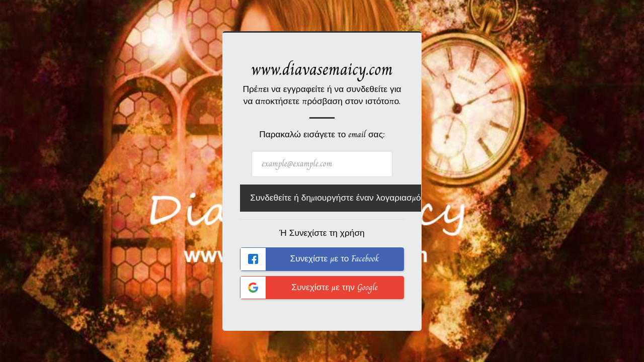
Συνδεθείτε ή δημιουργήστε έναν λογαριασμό (335, 198)
